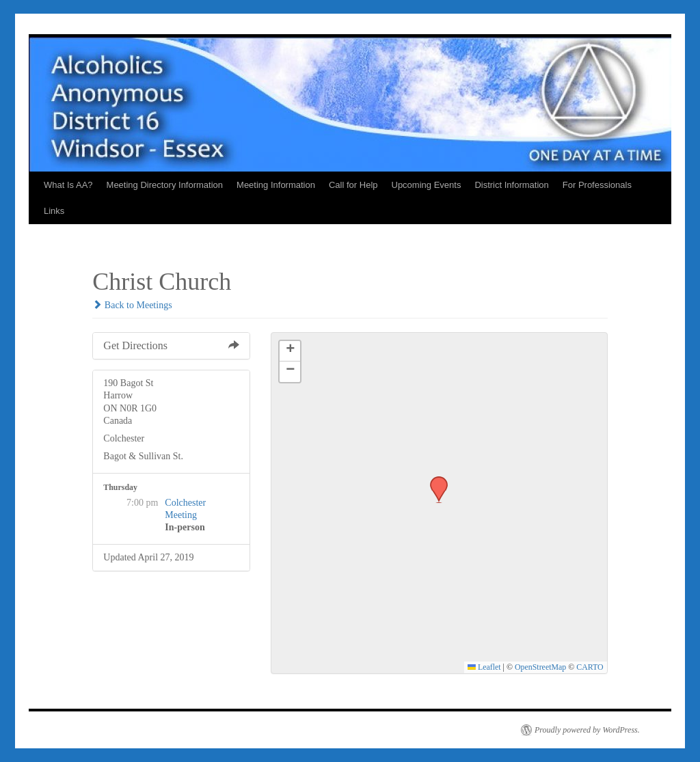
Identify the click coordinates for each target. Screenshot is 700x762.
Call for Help (353, 185)
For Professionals (597, 185)
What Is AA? (68, 185)
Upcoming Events (427, 185)
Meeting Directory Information (165, 185)
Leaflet (484, 667)
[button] (434, 480)
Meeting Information (276, 185)
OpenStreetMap (540, 667)
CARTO (590, 667)
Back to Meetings (132, 305)
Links (54, 211)
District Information (511, 185)
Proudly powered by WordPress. (587, 730)
